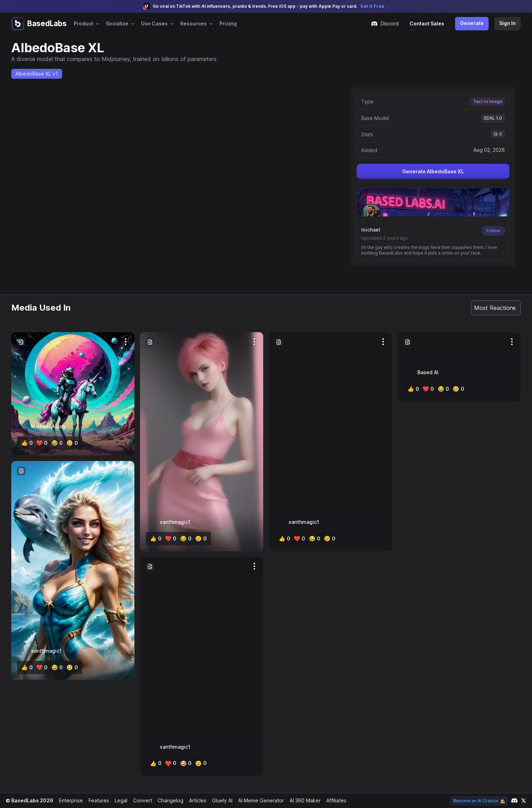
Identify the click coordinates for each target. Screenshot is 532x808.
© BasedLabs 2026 (29, 800)
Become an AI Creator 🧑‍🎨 (480, 801)
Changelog (168, 800)
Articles (195, 800)
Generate (473, 23)
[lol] (55, 443)
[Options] (126, 342)
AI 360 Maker (303, 800)
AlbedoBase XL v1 (36, 74)
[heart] (41, 443)
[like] (27, 443)
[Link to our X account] (524, 801)
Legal (119, 800)
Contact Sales (430, 23)
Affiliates (334, 800)
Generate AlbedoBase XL (433, 174)
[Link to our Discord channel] (514, 801)
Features (97, 800)
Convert (140, 800)
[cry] (70, 443)
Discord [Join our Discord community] (388, 24)
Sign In (508, 23)
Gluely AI (220, 800)
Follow (494, 231)
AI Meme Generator (258, 800)
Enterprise (69, 800)
